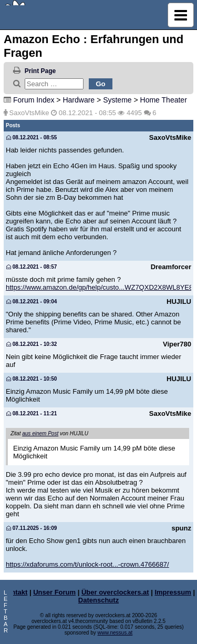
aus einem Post (40, 433)
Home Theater (164, 100)
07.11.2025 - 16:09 (32, 528)
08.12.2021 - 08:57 (32, 267)
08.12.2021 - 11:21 (32, 413)
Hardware (79, 100)
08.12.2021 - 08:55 (32, 137)
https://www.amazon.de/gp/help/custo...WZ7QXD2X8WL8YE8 (99, 287)
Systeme (117, 100)
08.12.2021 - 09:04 (32, 301)
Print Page (40, 71)
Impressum (173, 592)
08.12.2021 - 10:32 (32, 344)
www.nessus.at (115, 633)
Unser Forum (54, 592)
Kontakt (15, 592)
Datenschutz (98, 600)
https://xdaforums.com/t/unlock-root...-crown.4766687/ (87, 564)
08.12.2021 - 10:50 (32, 379)
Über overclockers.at (115, 592)
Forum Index (34, 100)
